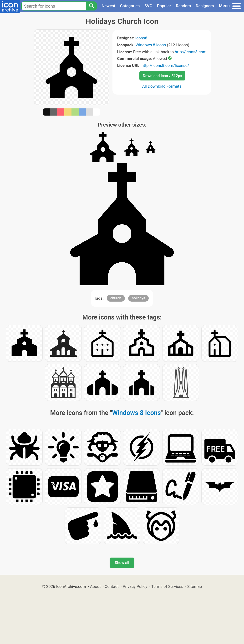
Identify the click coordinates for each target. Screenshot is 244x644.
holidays (138, 298)
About (95, 586)
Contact (112, 586)
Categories (130, 6)
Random (183, 6)
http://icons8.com (191, 52)
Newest (108, 6)
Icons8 (141, 38)
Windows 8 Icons (151, 45)
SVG (148, 6)
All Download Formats (162, 86)
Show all (122, 563)
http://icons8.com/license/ (165, 65)
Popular (164, 6)
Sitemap (195, 586)
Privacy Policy (135, 586)
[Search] (91, 6)
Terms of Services (167, 586)
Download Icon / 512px (162, 76)
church (116, 298)
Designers (205, 6)
